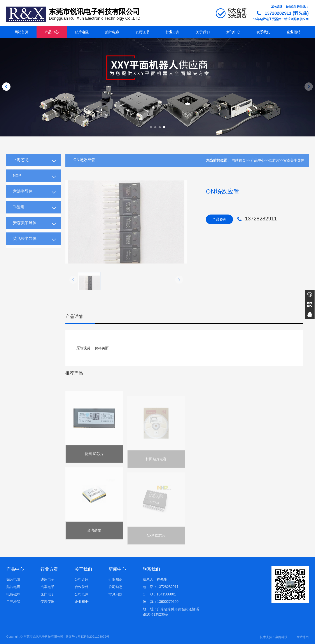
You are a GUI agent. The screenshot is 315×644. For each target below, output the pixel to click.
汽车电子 (47, 587)
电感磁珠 (13, 594)
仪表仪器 (47, 602)
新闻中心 (233, 32)
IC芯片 (274, 167)
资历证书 (142, 32)
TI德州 (19, 214)
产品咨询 (219, 219)
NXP (17, 182)
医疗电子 (47, 594)
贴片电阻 (82, 32)
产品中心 (52, 32)
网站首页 (21, 32)
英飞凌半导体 (25, 245)
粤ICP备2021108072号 (94, 637)
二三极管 (13, 602)
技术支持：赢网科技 (274, 637)
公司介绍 (82, 579)
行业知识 (115, 579)
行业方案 (173, 32)
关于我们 (203, 32)
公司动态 (115, 587)
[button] (151, 127)
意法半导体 (23, 198)
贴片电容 (112, 32)
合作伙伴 (82, 587)
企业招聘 (294, 32)
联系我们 (263, 32)
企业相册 (82, 602)
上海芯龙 (21, 166)
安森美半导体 (25, 229)
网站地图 (303, 637)
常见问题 (115, 594)
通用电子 (47, 579)
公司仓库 (82, 594)
